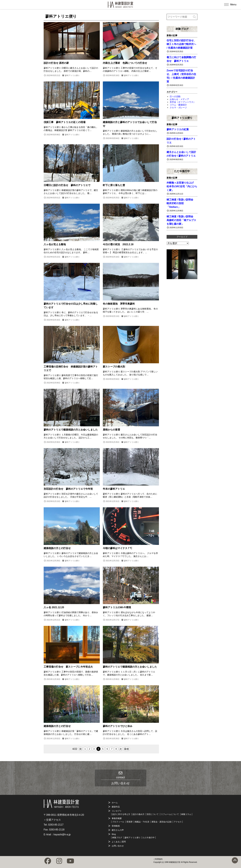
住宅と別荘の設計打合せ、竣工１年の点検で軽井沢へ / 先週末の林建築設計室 (181, 44)
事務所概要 (117, 818)
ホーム (115, 803)
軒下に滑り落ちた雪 (114, 185)
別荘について (153, 814)
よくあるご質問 (119, 842)
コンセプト (117, 811)
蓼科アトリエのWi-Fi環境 (117, 607)
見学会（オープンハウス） (183, 102)
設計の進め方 (138, 814)
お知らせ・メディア (179, 99)
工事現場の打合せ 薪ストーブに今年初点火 (68, 667)
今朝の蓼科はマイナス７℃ (118, 548)
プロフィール (118, 822)
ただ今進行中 (182, 171)
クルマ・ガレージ (178, 108)
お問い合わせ (118, 846)
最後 (126, 749)
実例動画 (116, 826)
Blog (114, 834)
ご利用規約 (158, 859)
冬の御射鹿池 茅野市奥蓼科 (119, 304)
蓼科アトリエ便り (72, 75)
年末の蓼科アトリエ (114, 489)
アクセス (178, 822)
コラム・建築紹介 (178, 105)
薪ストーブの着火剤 (114, 367)
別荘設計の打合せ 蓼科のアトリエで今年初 (68, 489)
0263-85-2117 (56, 825)
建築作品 (116, 807)
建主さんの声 (118, 830)
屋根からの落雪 (111, 430)
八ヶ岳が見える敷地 (55, 244)
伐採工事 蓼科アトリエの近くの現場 (65, 122)
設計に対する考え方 (121, 814)
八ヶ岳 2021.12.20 (54, 607)
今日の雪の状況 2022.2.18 (118, 244)
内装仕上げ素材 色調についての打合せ (125, 63)
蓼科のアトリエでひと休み (118, 726)
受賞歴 (129, 822)
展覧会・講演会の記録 (162, 822)
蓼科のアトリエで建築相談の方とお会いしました (71, 430)
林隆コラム (186, 814)
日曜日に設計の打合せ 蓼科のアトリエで (67, 185)
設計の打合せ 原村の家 (56, 63)
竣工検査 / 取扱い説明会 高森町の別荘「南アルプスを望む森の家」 (181, 220)
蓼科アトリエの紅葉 (178, 129)
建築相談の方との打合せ (57, 548)
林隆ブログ (182, 29)
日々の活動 (175, 96)
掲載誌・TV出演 (142, 822)
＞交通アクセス (52, 820)
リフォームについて (170, 814)
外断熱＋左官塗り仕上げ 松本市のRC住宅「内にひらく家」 (182, 186)
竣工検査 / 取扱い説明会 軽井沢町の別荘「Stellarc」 (181, 203)
